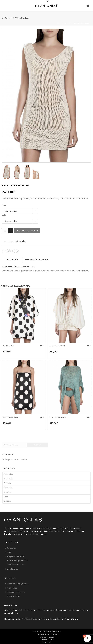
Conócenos (11, 548)
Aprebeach (8, 479)
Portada (61, 23)
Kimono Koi (8, 346)
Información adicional (37, 259)
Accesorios (8, 474)
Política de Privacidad (46, 637)
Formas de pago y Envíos (16, 560)
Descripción (12, 259)
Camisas (7, 483)
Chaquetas (8, 488)
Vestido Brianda (58, 417)
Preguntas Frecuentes (15, 556)
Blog (8, 552)
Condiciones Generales (15, 565)
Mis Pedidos (11, 588)
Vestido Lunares (11, 417)
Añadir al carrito (27, 231)
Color (4, 205)
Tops (6, 497)
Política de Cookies (46, 640)
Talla (4, 215)
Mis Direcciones (13, 596)
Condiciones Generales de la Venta (46, 635)
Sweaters (8, 492)
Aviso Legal (46, 642)
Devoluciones (12, 569)
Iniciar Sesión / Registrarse (17, 584)
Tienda (69, 23)
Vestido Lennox (57, 346)
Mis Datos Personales (15, 592)
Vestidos (22, 241)
